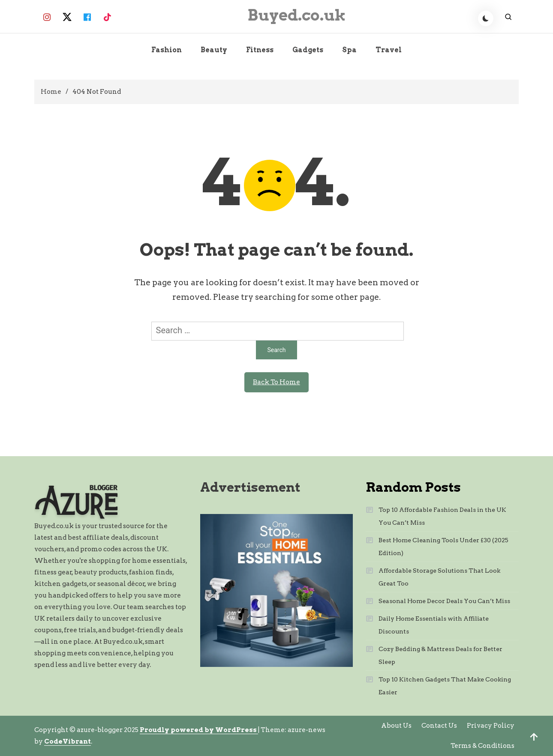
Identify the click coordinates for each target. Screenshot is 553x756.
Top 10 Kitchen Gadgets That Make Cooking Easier (445, 686)
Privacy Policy (491, 726)
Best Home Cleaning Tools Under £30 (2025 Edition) (443, 547)
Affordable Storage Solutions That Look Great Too (439, 577)
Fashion (167, 50)
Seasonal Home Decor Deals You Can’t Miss (444, 601)
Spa (349, 50)
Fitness (260, 50)
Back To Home (276, 382)
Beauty (214, 50)
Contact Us (439, 726)
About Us (396, 726)
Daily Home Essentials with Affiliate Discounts (434, 625)
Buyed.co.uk (297, 15)
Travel (389, 50)
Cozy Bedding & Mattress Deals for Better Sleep (440, 655)
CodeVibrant (68, 741)
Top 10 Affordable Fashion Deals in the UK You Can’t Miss (442, 516)
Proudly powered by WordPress (199, 730)
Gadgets (308, 50)
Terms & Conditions (482, 746)
